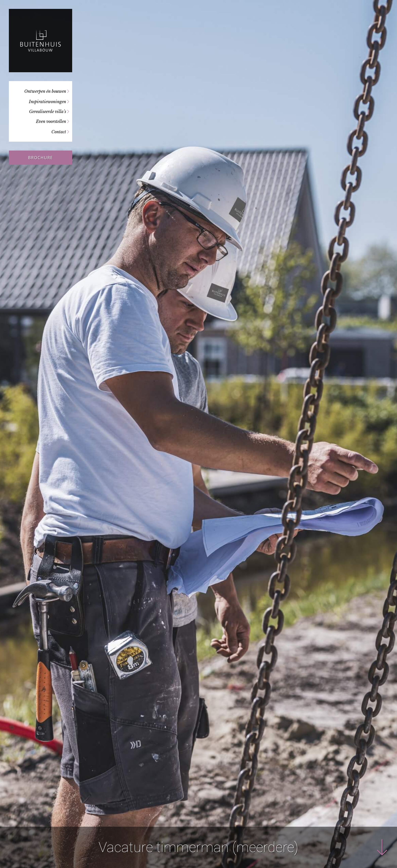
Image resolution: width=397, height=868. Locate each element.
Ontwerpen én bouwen (45, 91)
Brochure (41, 158)
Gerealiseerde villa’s (48, 112)
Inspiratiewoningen (47, 102)
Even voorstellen (51, 121)
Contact (59, 132)
